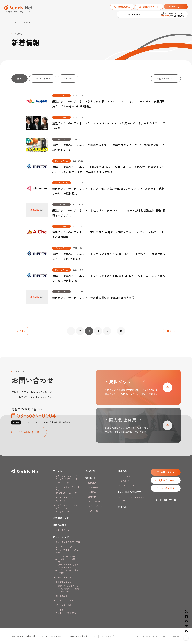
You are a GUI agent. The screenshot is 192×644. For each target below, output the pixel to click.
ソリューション (61, 537)
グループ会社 (94, 502)
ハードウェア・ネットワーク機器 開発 (66, 611)
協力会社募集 (122, 7)
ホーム (14, 22)
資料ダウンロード (149, 7)
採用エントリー (128, 485)
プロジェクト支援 (63, 605)
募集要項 (125, 481)
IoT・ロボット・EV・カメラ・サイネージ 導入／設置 (68, 550)
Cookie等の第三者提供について (81, 636)
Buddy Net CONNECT (129, 492)
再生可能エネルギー (64, 582)
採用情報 (123, 471)
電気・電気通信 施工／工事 (68, 542)
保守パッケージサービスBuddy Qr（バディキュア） (68, 478)
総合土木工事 (62, 596)
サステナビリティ (96, 511)
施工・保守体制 (62, 530)
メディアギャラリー (97, 506)
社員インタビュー (129, 476)
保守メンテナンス (63, 577)
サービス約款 (64, 483)
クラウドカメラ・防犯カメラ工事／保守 (68, 566)
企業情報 (90, 477)
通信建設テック (62, 14)
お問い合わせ (176, 7)
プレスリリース (43, 78)
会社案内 (92, 492)
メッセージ (93, 487)
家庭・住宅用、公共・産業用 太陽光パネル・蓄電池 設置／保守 (68, 589)
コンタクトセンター (64, 600)
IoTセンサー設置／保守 (68, 556)
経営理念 (92, 483)
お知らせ (68, 78)
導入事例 (109, 14)
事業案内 (92, 497)
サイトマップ (108, 636)
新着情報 (123, 507)
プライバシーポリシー (51, 636)
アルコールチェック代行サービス (64, 499)
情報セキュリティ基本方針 (23, 636)
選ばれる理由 (79, 14)
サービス (57, 471)
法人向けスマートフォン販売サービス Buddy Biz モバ (66, 508)
